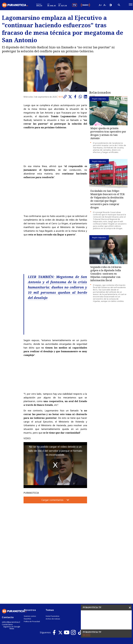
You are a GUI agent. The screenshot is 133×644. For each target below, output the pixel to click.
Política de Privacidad (32, 569)
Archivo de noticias (53, 566)
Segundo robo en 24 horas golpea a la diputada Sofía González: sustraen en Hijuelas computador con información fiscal (106, 275)
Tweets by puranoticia (100, 557)
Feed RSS (27, 566)
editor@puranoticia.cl (10, 569)
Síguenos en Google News (12, 575)
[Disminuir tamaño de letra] (112, 6)
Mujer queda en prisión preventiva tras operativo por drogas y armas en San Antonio (108, 135)
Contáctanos (7, 572)
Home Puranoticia (52, 563)
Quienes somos (30, 563)
